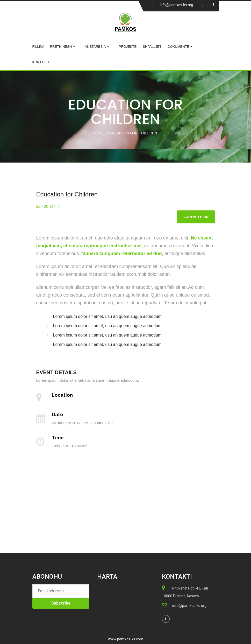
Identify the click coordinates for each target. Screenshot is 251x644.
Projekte (128, 47)
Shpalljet (152, 47)
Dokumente (178, 47)
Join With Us (196, 217)
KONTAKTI (41, 62)
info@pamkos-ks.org (177, 5)
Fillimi (38, 47)
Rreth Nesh (61, 47)
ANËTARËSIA (95, 47)
